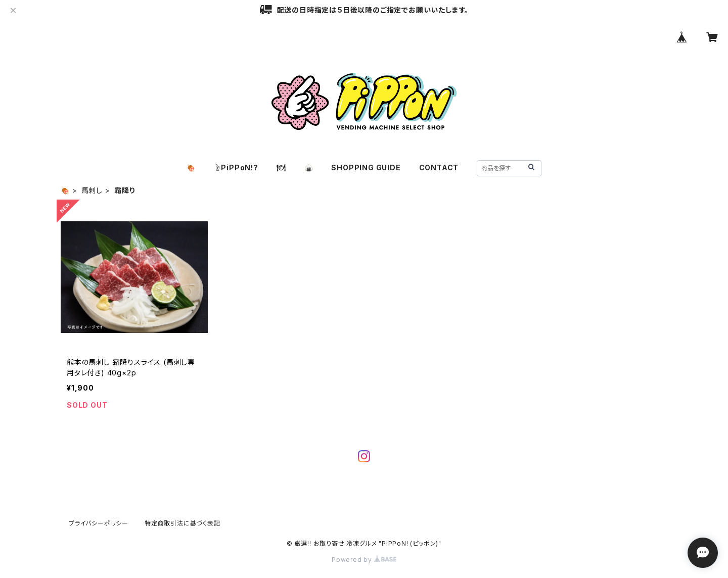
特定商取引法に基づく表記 (183, 523)
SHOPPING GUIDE (366, 167)
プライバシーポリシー (99, 523)
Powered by (364, 560)
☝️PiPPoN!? (236, 167)
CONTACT (439, 167)
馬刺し (92, 190)
